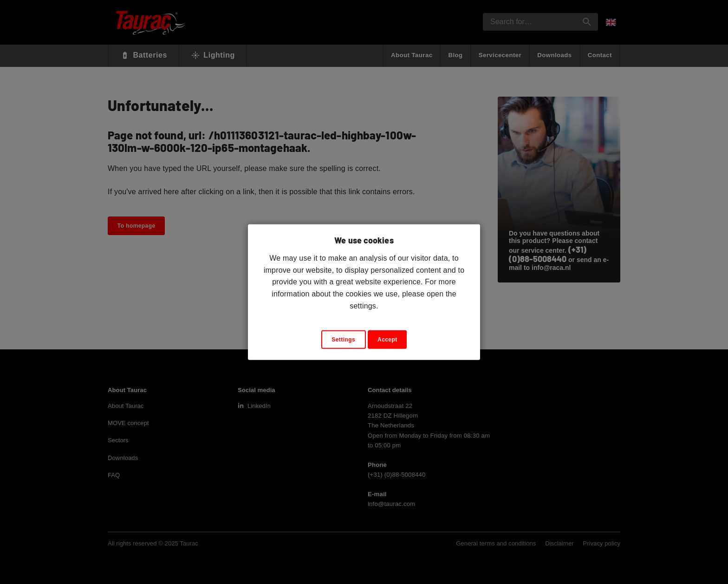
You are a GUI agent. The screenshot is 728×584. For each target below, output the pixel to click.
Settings (343, 340)
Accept (387, 340)
